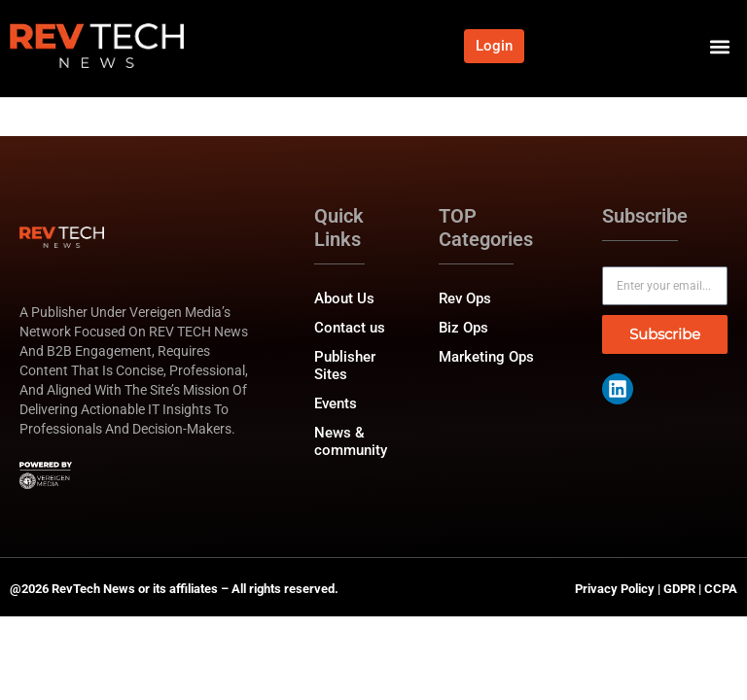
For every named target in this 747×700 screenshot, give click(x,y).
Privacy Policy (615, 589)
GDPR (679, 589)
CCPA (721, 589)
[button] (719, 46)
